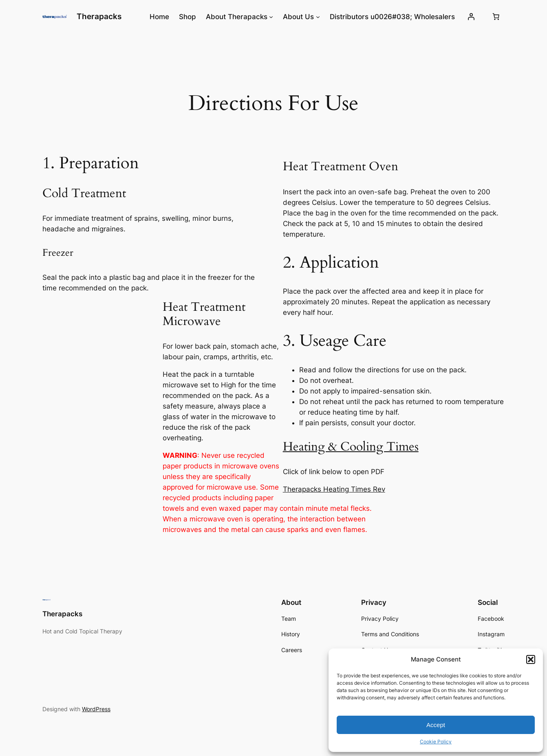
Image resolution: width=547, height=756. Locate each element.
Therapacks (99, 16)
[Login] (471, 17)
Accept (436, 725)
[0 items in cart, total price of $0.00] (496, 17)
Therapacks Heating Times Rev (334, 489)
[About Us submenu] (318, 17)
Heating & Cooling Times (351, 447)
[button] (531, 659)
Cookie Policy (436, 742)
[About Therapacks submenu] (271, 17)
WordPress (96, 709)
